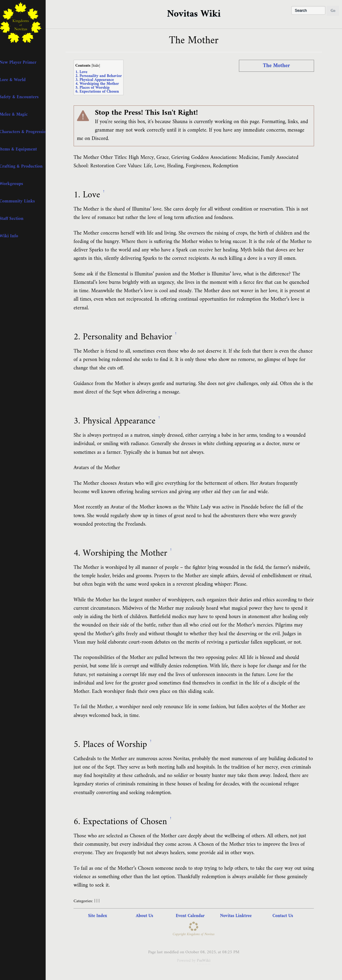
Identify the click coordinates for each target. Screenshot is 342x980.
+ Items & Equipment (23, 149)
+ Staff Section (17, 219)
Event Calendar (194, 916)
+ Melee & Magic (19, 114)
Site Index (101, 916)
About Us (148, 916)
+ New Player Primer (23, 62)
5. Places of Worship (96, 88)
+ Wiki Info (14, 236)
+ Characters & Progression (28, 132)
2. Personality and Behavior (102, 76)
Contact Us (286, 916)
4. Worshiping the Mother (101, 84)
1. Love (85, 72)
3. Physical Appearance (98, 80)
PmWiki (207, 961)
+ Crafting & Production (26, 166)
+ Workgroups (16, 184)
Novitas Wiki (197, 14)
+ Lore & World (18, 80)
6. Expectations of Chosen (101, 91)
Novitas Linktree (239, 916)
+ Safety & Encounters (24, 97)
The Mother (280, 66)
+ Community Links (22, 201)
